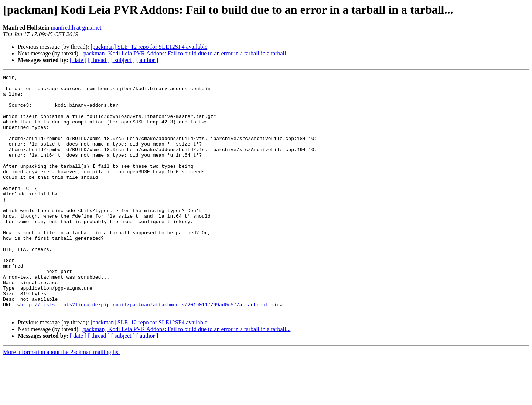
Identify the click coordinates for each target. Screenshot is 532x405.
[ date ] (78, 60)
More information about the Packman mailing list (61, 399)
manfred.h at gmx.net (76, 28)
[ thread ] (99, 60)
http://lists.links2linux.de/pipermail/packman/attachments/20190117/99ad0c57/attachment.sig (150, 351)
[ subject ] (123, 60)
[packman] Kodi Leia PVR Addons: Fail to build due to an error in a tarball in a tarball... (186, 53)
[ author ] (147, 60)
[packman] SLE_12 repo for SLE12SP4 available (149, 47)
